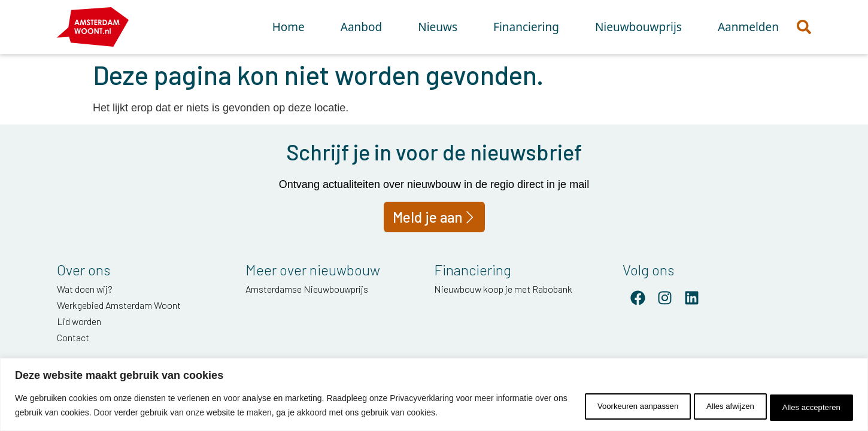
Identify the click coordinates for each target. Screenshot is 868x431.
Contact (73, 337)
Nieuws (438, 27)
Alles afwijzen (709, 406)
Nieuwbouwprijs (638, 27)
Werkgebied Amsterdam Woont (119, 305)
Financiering (526, 27)
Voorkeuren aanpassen (601, 406)
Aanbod (361, 27)
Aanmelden (748, 27)
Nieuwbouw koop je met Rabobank (503, 289)
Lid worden (79, 321)
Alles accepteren (805, 406)
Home (289, 27)
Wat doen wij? (85, 289)
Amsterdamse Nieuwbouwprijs (307, 289)
